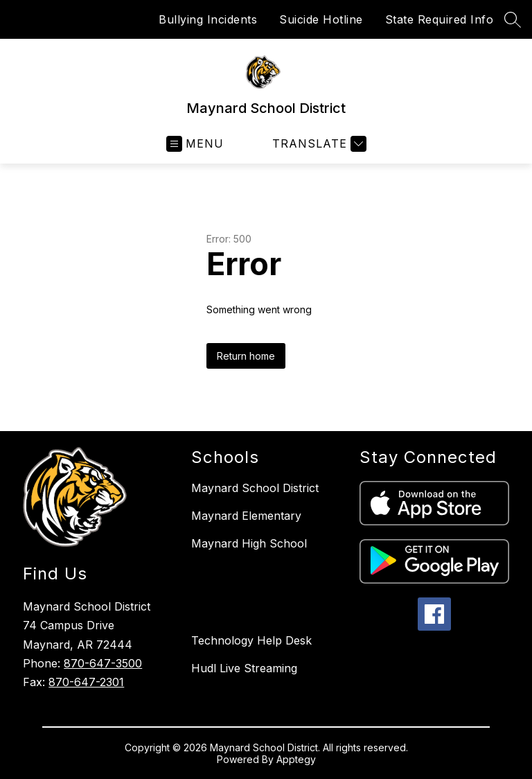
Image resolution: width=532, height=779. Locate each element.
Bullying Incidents (208, 19)
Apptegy (296, 759)
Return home (246, 356)
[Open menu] (195, 144)
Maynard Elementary (246, 516)
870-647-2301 (86, 682)
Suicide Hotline (321, 19)
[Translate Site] (318, 144)
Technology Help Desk (251, 640)
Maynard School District (255, 488)
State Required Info (440, 19)
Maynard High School (249, 543)
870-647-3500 (103, 663)
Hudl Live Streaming (244, 668)
